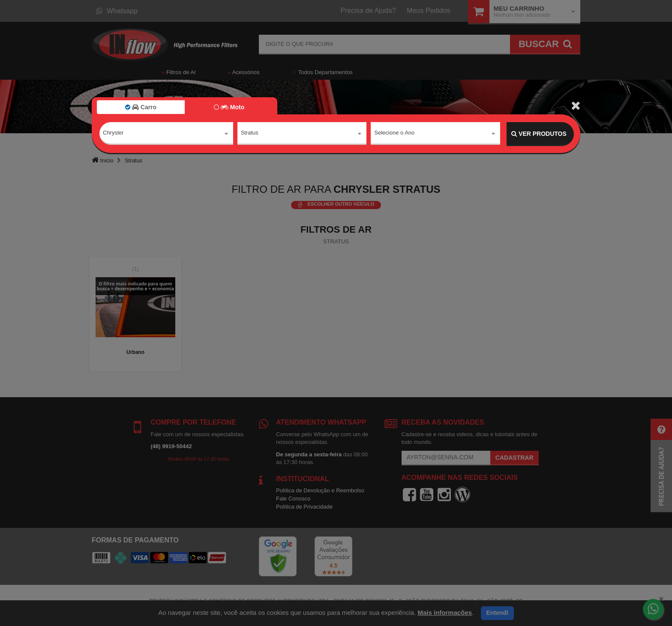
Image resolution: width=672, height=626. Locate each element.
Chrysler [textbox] (113, 133)
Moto (229, 107)
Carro (141, 107)
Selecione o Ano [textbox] (394, 133)
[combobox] (166, 134)
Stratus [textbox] (250, 133)
